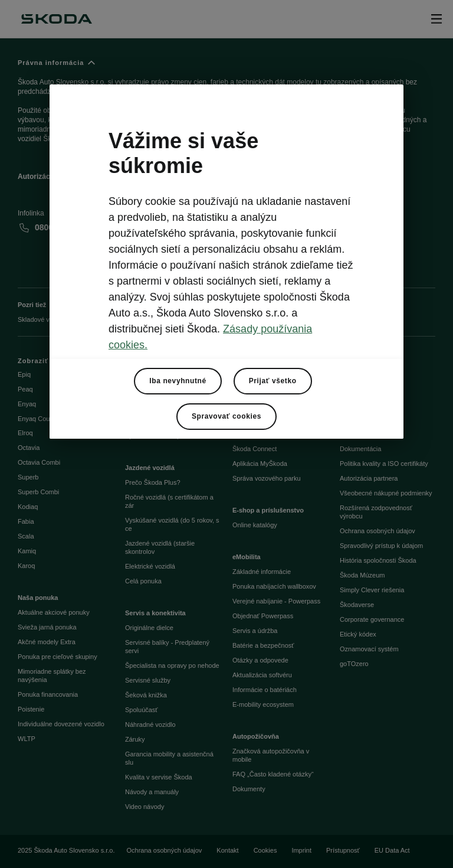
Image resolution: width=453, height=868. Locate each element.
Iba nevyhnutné (178, 381)
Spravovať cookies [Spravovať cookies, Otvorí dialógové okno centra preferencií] (226, 416)
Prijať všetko (273, 381)
